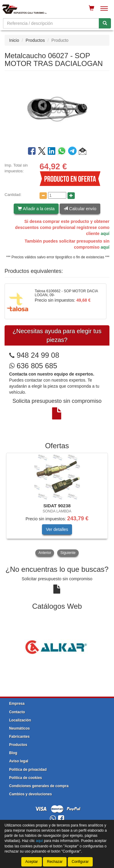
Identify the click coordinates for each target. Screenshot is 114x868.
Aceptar (31, 862)
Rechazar (55, 862)
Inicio (14, 40)
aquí (105, 234)
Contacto (17, 712)
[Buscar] (105, 23)
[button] (83, 152)
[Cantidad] (57, 195)
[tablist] (57, 505)
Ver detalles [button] (57, 529)
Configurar (80, 862)
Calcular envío (80, 209)
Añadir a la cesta (36, 209)
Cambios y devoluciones (31, 794)
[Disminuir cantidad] (43, 196)
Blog (13, 753)
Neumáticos (19, 728)
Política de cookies (26, 778)
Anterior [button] (45, 553)
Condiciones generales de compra (39, 786)
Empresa (17, 704)
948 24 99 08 (38, 355)
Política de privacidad (28, 770)
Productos (35, 40)
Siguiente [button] (68, 553)
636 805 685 (33, 366)
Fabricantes (19, 737)
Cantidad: (13, 195)
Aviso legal (19, 761)
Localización (20, 720)
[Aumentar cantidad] (71, 196)
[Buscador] (51, 23)
